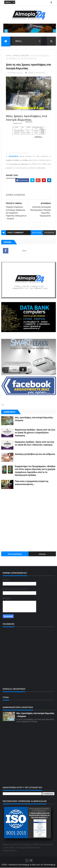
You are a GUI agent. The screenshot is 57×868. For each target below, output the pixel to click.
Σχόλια (42, 554)
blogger (37, 233)
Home (9, 56)
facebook (49, 233)
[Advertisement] (28, 520)
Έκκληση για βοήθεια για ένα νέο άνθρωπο (35, 454)
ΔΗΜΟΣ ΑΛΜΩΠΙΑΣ (21, 56)
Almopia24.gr (13, 156)
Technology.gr (50, 865)
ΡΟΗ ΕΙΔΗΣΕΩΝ (15, 554)
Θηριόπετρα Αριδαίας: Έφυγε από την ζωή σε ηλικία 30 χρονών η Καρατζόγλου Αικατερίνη (35, 433)
